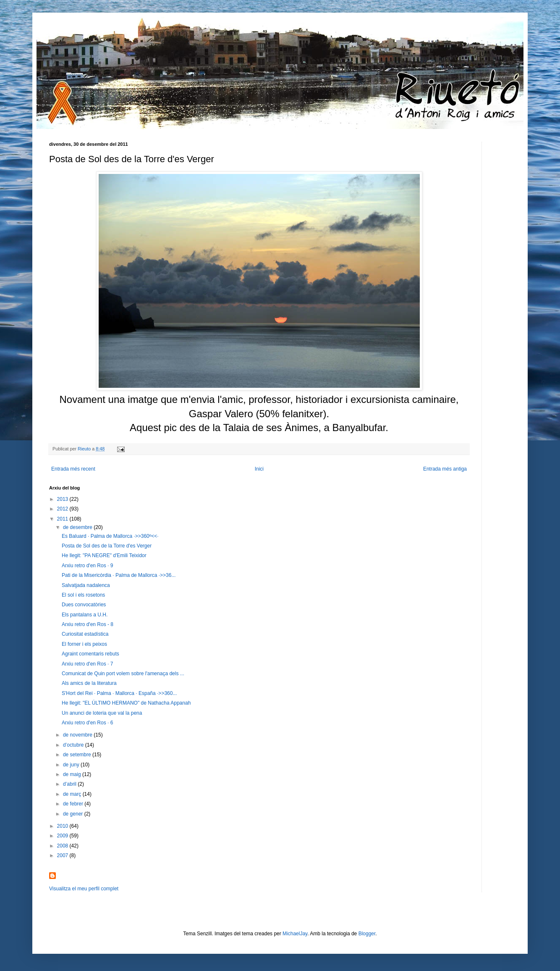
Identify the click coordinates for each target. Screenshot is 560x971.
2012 (63, 509)
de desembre (78, 527)
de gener (74, 814)
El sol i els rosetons (83, 595)
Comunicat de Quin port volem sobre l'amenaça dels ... (123, 674)
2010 (63, 826)
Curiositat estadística (85, 634)
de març (73, 794)
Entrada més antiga (445, 469)
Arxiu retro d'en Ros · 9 (87, 566)
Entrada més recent (73, 469)
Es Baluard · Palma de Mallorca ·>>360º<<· (110, 536)
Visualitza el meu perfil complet (84, 889)
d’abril (70, 784)
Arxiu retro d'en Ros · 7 (87, 664)
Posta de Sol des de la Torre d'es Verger (107, 546)
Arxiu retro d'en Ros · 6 (87, 723)
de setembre (78, 755)
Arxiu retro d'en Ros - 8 (88, 624)
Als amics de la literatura (89, 683)
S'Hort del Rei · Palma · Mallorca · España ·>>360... (119, 693)
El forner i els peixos (84, 644)
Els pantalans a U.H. (85, 615)
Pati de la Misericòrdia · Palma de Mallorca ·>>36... (119, 575)
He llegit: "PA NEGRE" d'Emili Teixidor (104, 555)
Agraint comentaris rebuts (90, 654)
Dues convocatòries (84, 605)
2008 (63, 846)
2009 (63, 836)
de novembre (78, 735)
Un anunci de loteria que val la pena (102, 713)
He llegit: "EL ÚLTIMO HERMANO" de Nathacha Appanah (126, 703)
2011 (63, 519)
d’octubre (74, 745)
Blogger (367, 934)
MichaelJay (295, 934)
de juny (72, 765)
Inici (259, 469)
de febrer (74, 804)
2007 (63, 855)
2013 (63, 499)
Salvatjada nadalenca (86, 585)
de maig (73, 774)
